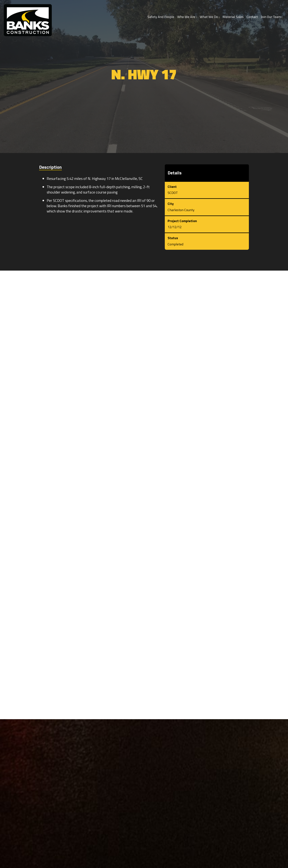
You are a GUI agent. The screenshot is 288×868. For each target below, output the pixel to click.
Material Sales (233, 17)
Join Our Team (272, 17)
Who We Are (187, 17)
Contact (252, 17)
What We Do (210, 17)
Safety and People (161, 17)
